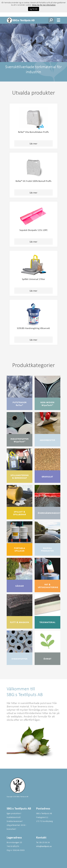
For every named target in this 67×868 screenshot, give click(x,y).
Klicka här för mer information (44, 5)
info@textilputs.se (44, 846)
